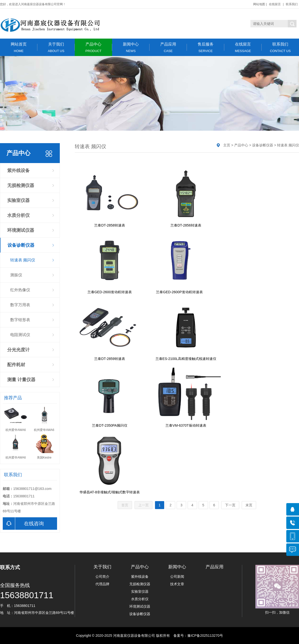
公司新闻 (177, 577)
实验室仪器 (18, 200)
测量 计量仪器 (21, 380)
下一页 (230, 505)
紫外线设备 (18, 171)
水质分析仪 (18, 215)
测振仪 (16, 275)
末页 (249, 505)
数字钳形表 (20, 320)
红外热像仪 (20, 290)
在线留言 (275, 4)
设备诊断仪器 (21, 245)
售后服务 (206, 47)
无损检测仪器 (21, 185)
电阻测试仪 (20, 335)
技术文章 (177, 584)
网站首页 (19, 47)
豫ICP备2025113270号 (205, 636)
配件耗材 (16, 365)
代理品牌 (102, 584)
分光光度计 (18, 350)
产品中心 (93, 47)
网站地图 (259, 4)
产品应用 (168, 47)
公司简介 (102, 577)
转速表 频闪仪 (23, 260)
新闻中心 (131, 47)
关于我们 (56, 47)
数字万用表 (20, 305)
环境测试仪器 (21, 230)
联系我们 (292, 4)
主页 (227, 145)
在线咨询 (23, 524)
